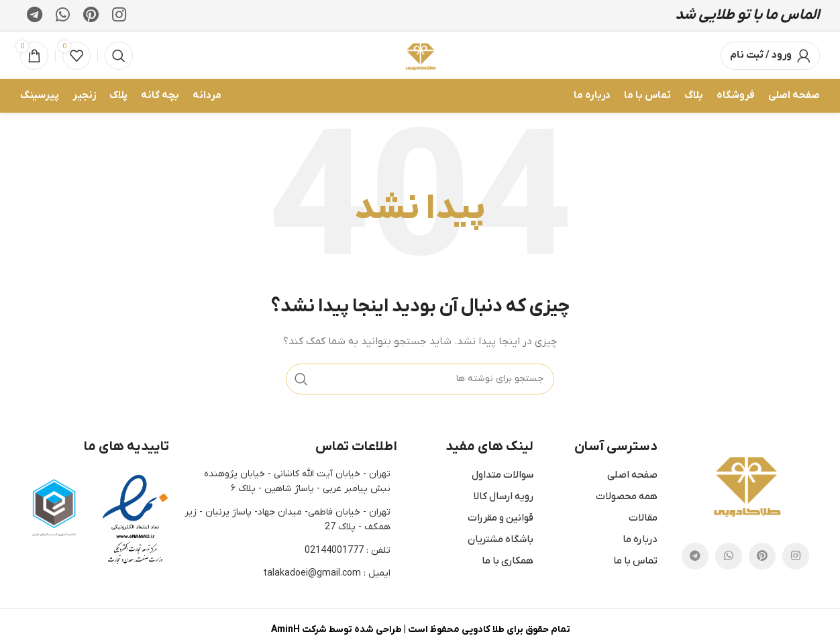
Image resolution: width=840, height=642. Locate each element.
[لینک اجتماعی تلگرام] (35, 17)
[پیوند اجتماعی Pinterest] (91, 17)
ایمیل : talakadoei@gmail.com (327, 577)
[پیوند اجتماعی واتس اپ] (63, 17)
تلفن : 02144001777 (348, 554)
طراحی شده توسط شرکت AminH (336, 633)
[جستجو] (119, 58)
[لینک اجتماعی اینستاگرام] (119, 17)
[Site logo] (420, 57)
